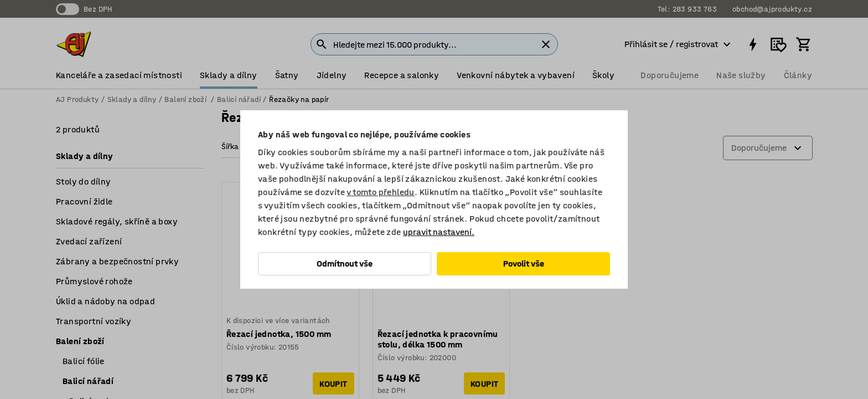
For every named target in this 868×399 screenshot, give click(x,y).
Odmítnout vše (345, 264)
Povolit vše (524, 264)
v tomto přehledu (380, 192)
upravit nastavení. (439, 232)
